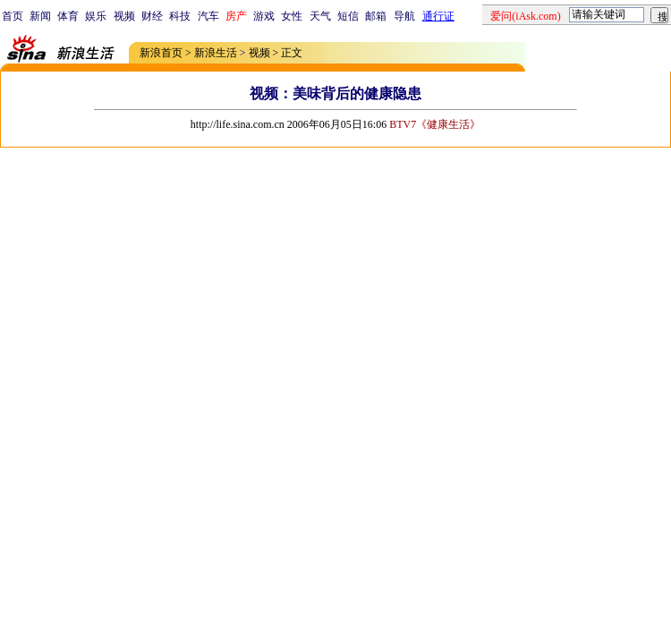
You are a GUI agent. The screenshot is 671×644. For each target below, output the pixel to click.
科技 (180, 16)
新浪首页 (161, 53)
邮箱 (376, 16)
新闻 (40, 16)
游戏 (264, 16)
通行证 (438, 16)
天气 (320, 16)
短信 (348, 16)
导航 (404, 16)
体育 (68, 16)
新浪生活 (216, 53)
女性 (292, 16)
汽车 (208, 16)
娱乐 (96, 16)
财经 (152, 16)
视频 (124, 16)
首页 (13, 16)
